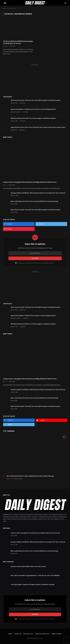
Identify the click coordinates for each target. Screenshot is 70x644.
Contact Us (18, 634)
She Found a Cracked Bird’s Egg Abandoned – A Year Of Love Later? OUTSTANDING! (35, 576)
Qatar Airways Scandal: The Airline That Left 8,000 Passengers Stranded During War (36, 100)
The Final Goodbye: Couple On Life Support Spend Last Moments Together (33, 585)
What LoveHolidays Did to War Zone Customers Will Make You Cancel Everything (34, 201)
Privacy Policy (46, 263)
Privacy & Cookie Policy (42, 634)
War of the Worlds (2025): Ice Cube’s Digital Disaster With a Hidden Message (30, 476)
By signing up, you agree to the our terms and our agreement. (35, 263)
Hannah (6, 46)
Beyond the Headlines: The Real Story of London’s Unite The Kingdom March (33, 109)
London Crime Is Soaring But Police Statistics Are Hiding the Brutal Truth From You (30, 182)
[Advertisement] (35, 79)
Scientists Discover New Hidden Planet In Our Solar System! (28, 567)
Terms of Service (56, 634)
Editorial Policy (28, 634)
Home (4, 8)
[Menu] (5, 3)
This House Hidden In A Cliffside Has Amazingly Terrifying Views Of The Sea (18, 42)
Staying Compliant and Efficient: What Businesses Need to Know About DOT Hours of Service (38, 193)
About (10, 634)
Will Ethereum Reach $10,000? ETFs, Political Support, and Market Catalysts (33, 118)
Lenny (6, 185)
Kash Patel (11, 479)
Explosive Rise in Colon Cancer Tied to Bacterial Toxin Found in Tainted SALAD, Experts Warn (38, 127)
